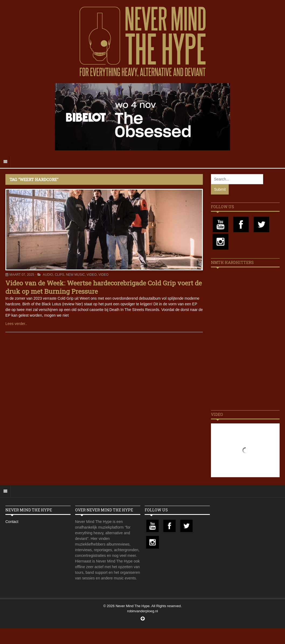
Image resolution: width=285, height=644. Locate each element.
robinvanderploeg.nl (142, 611)
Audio (48, 275)
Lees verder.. (16, 324)
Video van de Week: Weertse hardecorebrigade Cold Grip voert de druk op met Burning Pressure (104, 287)
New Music (75, 275)
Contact (12, 522)
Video (92, 275)
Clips (60, 275)
